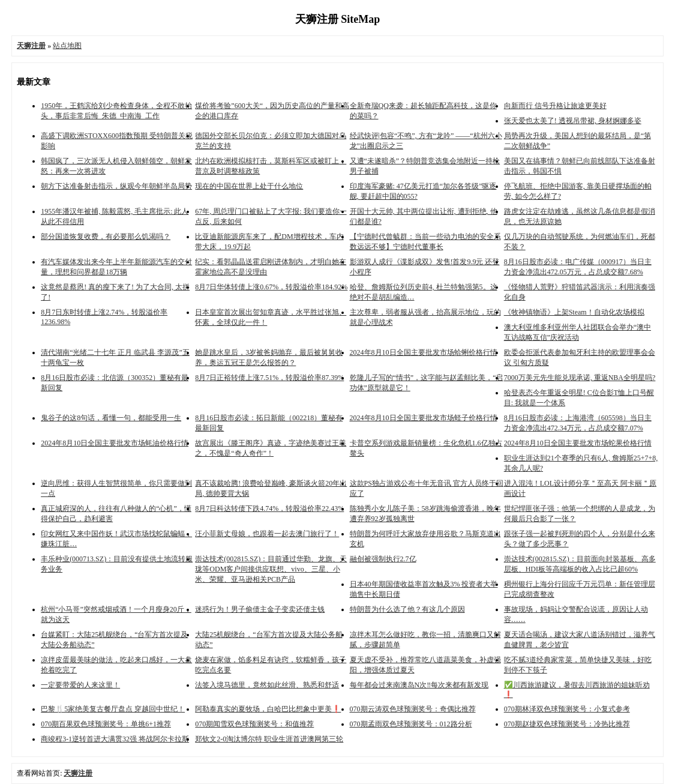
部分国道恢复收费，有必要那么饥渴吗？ (106, 237)
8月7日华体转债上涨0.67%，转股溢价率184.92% (271, 287)
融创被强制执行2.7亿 (383, 559)
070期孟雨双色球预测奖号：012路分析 (411, 724)
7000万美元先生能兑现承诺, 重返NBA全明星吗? (580, 378)
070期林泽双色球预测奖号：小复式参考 (567, 709)
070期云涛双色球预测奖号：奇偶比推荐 (413, 709)
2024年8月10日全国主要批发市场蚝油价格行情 (115, 443)
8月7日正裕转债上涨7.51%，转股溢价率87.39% (269, 378)
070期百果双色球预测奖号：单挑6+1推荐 (106, 724)
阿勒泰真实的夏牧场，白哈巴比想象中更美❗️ (268, 709)
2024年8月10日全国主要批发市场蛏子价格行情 (424, 418)
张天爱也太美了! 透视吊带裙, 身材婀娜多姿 (573, 121)
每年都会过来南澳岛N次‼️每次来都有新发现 (419, 685)
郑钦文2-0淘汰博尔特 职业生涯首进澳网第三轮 (269, 739)
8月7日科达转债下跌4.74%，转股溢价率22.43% (269, 508)
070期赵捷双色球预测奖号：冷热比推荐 (567, 724)
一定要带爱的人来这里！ (80, 685)
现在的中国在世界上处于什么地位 (249, 186)
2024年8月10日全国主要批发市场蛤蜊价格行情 (424, 352)
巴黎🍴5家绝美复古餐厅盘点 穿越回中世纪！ (113, 709)
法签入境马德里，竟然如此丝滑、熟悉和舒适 (267, 685)
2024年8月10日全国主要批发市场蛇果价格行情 (578, 443)
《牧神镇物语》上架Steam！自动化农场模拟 (574, 312)
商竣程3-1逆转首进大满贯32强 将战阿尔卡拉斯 (115, 739)
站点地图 (67, 46)
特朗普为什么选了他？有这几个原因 (407, 609)
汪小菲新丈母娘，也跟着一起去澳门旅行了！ (267, 534)
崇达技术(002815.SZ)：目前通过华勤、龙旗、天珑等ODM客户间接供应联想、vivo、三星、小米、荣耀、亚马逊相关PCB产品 (271, 569)
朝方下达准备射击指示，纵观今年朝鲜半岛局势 (116, 186)
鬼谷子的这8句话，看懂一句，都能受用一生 (111, 418)
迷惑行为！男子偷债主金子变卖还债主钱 (260, 609)
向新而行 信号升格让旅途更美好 (555, 106)
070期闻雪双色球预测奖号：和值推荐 (254, 724)
